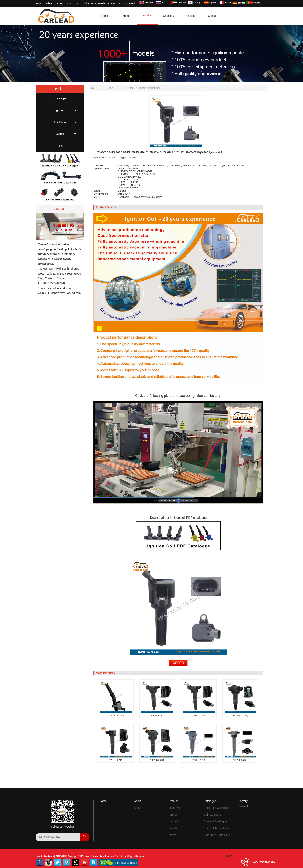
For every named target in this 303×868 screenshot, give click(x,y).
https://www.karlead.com (66, 293)
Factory (243, 801)
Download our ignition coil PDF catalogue (178, 518)
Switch (60, 134)
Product (131, 88)
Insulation (60, 122)
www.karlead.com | (46, 856)
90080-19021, (240, 716)
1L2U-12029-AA (116, 716)
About (138, 801)
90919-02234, (199, 716)
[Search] (40, 844)
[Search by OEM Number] (58, 837)
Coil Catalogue (213, 815)
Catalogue (210, 801)
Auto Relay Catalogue (217, 835)
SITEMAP (61, 856)
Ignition (60, 110)
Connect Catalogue (215, 821)
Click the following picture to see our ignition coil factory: (178, 396)
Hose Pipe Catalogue (216, 808)
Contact (243, 806)
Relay (60, 146)
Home (103, 801)
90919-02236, (199, 760)
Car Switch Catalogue (217, 828)
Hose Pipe (60, 98)
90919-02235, (240, 760)
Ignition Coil (154, 88)
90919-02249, (116, 760)
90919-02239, (157, 760)
